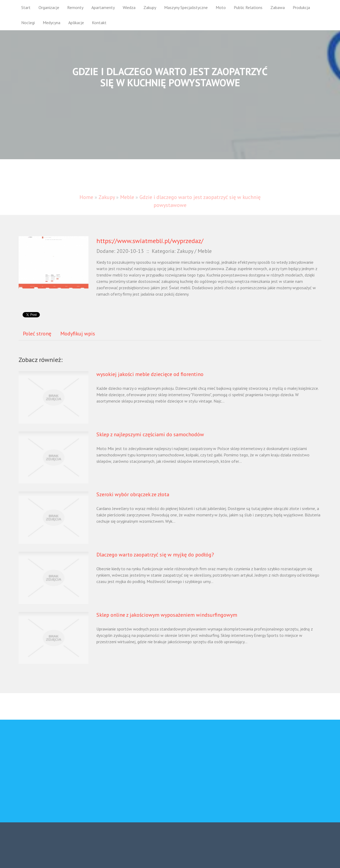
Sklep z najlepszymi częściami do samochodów (150, 434)
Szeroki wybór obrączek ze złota (133, 494)
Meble (127, 202)
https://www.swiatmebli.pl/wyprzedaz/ (150, 241)
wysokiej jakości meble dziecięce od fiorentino (150, 374)
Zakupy (107, 202)
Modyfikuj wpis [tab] (78, 334)
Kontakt (99, 23)
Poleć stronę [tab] (37, 334)
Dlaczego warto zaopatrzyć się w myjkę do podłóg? (155, 555)
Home (86, 202)
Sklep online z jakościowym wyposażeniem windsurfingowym (167, 615)
